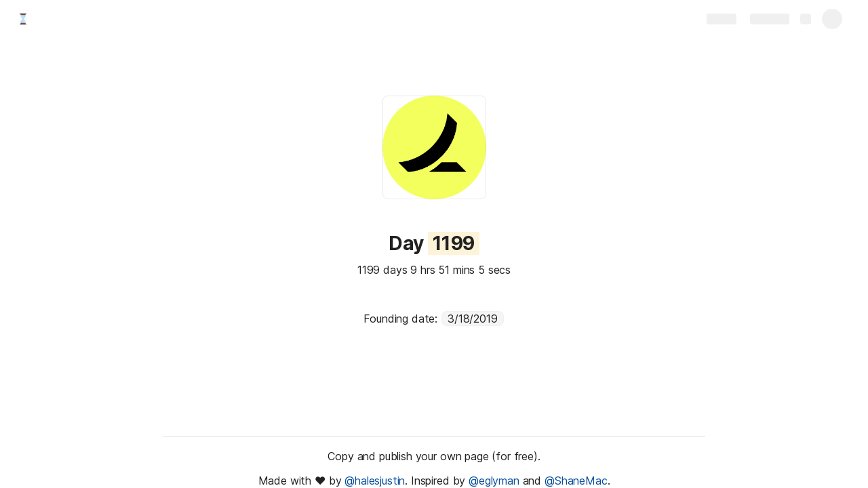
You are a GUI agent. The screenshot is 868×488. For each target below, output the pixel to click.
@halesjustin (375, 481)
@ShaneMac (576, 481)
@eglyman (494, 481)
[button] (374, 243)
